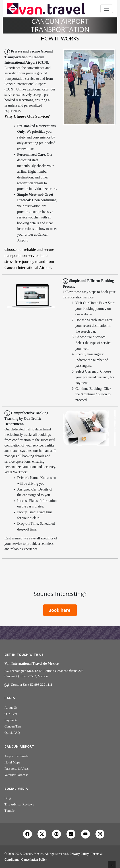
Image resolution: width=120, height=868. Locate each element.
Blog (8, 798)
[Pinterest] (56, 834)
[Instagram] (100, 834)
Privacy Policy (79, 854)
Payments (11, 720)
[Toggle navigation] (107, 9)
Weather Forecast (16, 775)
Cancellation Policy (34, 860)
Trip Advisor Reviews (19, 804)
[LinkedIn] (71, 834)
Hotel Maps (12, 762)
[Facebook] (27, 834)
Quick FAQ (12, 733)
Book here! (60, 610)
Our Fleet (11, 714)
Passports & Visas (17, 769)
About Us (11, 708)
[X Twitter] (42, 834)
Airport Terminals (16, 756)
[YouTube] (85, 834)
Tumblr (9, 811)
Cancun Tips (13, 726)
